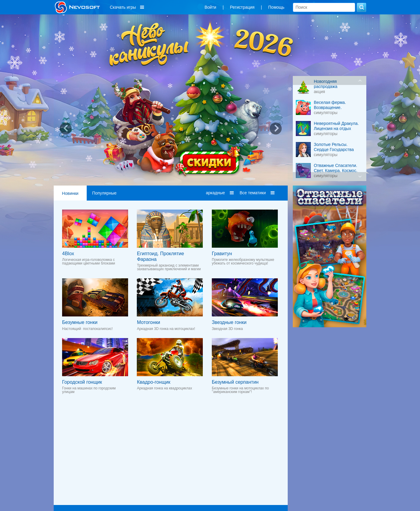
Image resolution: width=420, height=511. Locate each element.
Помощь (276, 7)
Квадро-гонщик (153, 382)
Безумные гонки (80, 322)
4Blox (68, 254)
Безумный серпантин (235, 382)
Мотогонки (148, 322)
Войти (210, 7)
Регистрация (242, 7)
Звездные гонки (229, 322)
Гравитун (222, 254)
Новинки (70, 193)
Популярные (104, 193)
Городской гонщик (82, 382)
